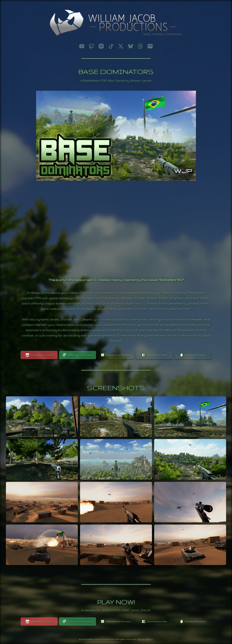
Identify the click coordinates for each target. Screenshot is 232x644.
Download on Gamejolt (78, 355)
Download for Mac (155, 355)
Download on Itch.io (39, 355)
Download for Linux (193, 355)
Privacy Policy (145, 639)
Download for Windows (116, 355)
